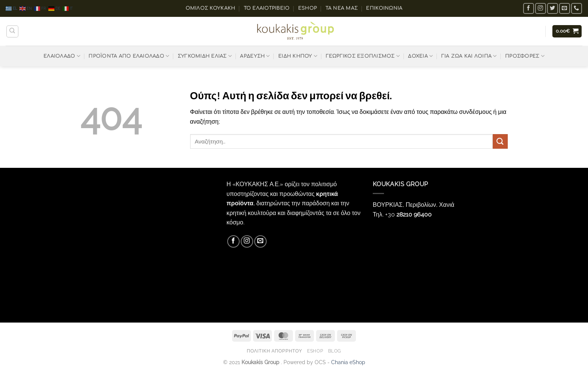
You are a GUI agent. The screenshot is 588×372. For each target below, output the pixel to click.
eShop (307, 8)
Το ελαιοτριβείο (267, 8)
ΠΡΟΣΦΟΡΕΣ (525, 56)
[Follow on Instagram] (541, 8)
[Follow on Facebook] (529, 8)
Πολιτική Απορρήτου (274, 351)
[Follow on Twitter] (553, 8)
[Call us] (577, 8)
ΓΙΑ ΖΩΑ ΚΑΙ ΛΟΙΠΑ (469, 56)
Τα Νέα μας (342, 8)
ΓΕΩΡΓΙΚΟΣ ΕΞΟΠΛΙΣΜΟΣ (363, 56)
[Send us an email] (565, 8)
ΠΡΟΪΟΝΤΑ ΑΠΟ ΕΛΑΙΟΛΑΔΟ (129, 56)
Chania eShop (348, 362)
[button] (567, 31)
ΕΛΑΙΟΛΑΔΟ (62, 56)
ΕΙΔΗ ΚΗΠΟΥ (298, 56)
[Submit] (500, 141)
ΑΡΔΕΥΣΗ (255, 56)
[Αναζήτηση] (12, 31)
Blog (335, 351)
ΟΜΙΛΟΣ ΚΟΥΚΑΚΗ (211, 8)
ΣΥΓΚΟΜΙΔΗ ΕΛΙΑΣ (205, 56)
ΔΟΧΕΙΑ (420, 56)
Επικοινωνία (384, 8)
